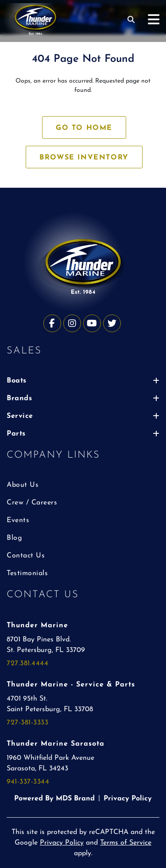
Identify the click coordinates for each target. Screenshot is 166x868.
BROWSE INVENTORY (84, 158)
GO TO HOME (84, 128)
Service (83, 416)
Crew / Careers (32, 503)
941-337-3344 (28, 782)
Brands (83, 398)
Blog (14, 538)
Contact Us (26, 556)
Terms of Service (126, 843)
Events (18, 520)
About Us (23, 485)
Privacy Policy (128, 799)
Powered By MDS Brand (54, 799)
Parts (83, 434)
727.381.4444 (27, 663)
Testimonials (27, 573)
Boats (83, 381)
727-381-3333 (27, 723)
